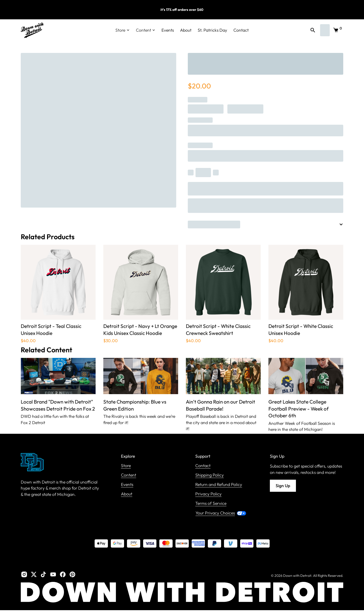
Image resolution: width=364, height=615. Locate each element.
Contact (241, 30)
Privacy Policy (208, 494)
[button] (122, 30)
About (186, 30)
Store (126, 466)
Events (168, 30)
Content (129, 475)
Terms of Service (211, 503)
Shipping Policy (210, 475)
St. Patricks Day (212, 30)
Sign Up (283, 486)
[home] (32, 30)
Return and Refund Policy (219, 485)
